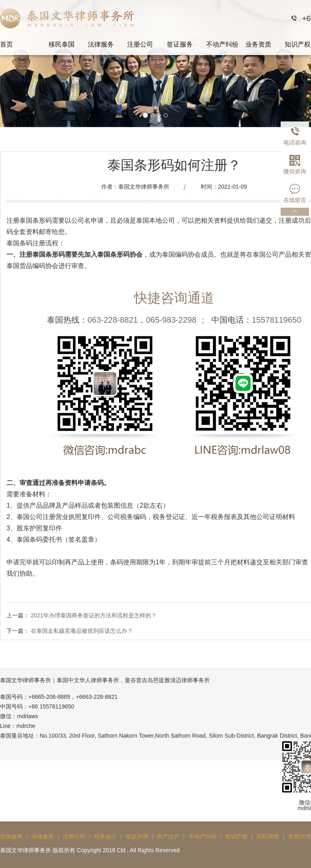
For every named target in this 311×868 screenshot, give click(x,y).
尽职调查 (268, 836)
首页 (6, 44)
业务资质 (258, 44)
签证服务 (180, 44)
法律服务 (101, 44)
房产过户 (168, 836)
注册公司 (140, 44)
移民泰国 (62, 44)
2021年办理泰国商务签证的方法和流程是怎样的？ (94, 615)
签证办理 (137, 836)
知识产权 (236, 836)
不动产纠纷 (222, 44)
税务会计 (105, 836)
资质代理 (299, 836)
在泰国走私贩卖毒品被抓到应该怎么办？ (82, 631)
